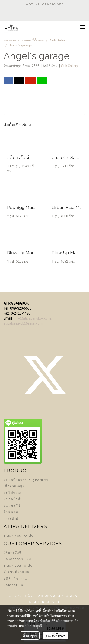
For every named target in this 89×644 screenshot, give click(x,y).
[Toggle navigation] (83, 27)
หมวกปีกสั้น (13, 499)
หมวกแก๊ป (12, 506)
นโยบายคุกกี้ (33, 626)
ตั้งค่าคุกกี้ (30, 635)
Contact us (13, 585)
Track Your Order (19, 536)
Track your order (19, 566)
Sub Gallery (70, 66)
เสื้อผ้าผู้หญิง (14, 486)
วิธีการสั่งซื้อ (14, 553)
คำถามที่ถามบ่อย (18, 572)
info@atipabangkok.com (32, 318)
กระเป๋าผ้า (12, 518)
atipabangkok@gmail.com (23, 323)
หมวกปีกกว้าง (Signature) (26, 480)
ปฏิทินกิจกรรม (16, 578)
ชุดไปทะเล (13, 493)
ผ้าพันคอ (11, 512)
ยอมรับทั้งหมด (56, 635)
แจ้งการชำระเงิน (17, 559)
